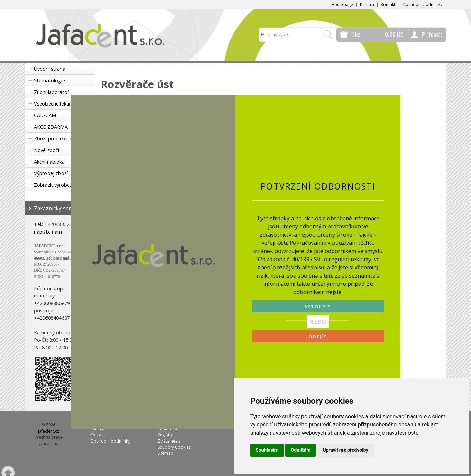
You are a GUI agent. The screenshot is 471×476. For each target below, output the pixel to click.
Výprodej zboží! (51, 173)
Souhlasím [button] (267, 450)
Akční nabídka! (50, 162)
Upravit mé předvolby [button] (345, 450)
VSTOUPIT (318, 307)
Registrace (168, 435)
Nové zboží (46, 150)
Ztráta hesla (169, 441)
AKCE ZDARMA (51, 127)
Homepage (342, 5)
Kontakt (388, 5)
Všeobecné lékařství (56, 104)
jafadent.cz (49, 431)
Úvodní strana (50, 69)
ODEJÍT (318, 337)
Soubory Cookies (174, 447)
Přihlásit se (168, 429)
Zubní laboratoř (52, 92)
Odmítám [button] (301, 450)
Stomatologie (49, 80)
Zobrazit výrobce (53, 185)
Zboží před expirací (56, 138)
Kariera (367, 5)
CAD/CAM (45, 115)
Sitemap (165, 453)
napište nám (48, 232)
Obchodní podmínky (422, 5)
